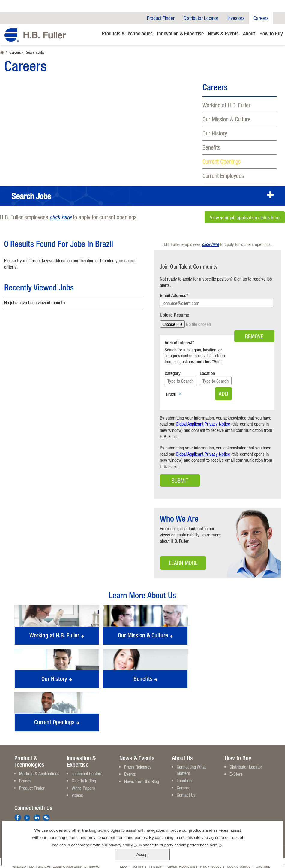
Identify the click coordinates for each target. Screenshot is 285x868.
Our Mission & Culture (226, 119)
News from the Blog (142, 775)
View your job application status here (245, 217)
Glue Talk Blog (84, 775)
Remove (254, 324)
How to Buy (271, 33)
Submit (180, 475)
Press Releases (138, 761)
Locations (185, 775)
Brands (25, 775)
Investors (236, 18)
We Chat (46, 812)
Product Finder (161, 18)
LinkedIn (37, 812)
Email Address (173, 295)
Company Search (279, 18)
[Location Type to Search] (244, 375)
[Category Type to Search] (190, 375)
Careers (261, 18)
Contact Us (186, 789)
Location (227, 367)
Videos (77, 789)
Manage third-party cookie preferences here (161, 856)
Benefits (211, 147)
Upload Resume (174, 315)
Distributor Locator (201, 18)
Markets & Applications (39, 768)
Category (173, 367)
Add (261, 388)
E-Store (236, 768)
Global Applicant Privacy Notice (203, 418)
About (249, 33)
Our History (215, 133)
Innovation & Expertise (180, 33)
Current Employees (223, 176)
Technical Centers (87, 768)
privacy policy (103, 856)
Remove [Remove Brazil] (180, 388)
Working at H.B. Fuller (226, 105)
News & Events (223, 33)
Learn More (179, 559)
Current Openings (222, 161)
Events (130, 768)
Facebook (18, 812)
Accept (254, 849)
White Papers (83, 782)
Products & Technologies (127, 33)
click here (60, 217)
